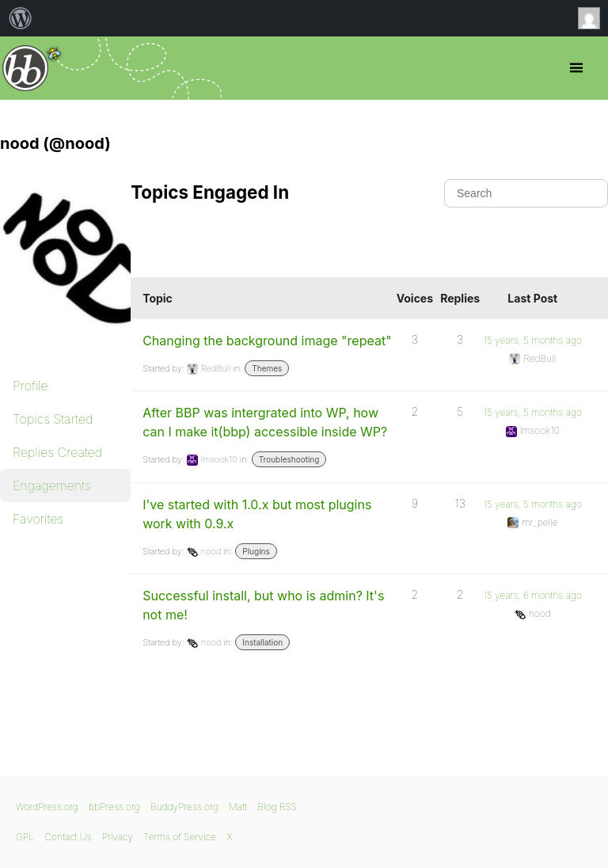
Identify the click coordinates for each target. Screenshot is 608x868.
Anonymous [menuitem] (593, 18)
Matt (238, 807)
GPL (25, 837)
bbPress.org (26, 68)
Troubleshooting (289, 459)
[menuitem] (21, 18)
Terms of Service (179, 837)
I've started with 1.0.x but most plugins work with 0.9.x (257, 514)
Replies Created (57, 452)
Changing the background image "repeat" (267, 341)
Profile (30, 386)
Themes (267, 368)
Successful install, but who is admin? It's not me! (263, 605)
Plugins (256, 551)
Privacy (118, 837)
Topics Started (53, 419)
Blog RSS (277, 807)
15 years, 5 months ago (533, 340)
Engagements (52, 485)
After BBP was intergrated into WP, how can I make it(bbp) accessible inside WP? (265, 422)
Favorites (38, 519)
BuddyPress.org (184, 807)
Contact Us (68, 837)
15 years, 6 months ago (533, 595)
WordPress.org (47, 807)
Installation (262, 642)
